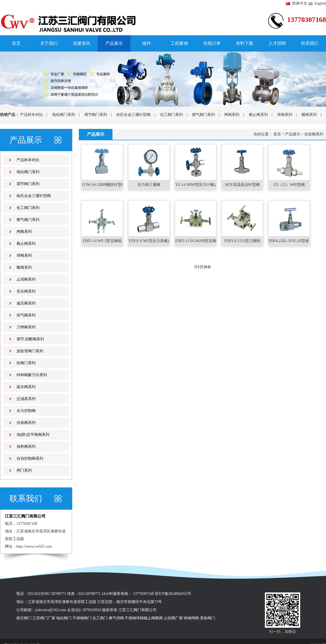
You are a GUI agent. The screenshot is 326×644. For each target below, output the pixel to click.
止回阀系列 (26, 279)
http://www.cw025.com (34, 546)
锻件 (147, 43)
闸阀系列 (232, 115)
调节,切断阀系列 (30, 339)
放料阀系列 (26, 447)
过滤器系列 (26, 399)
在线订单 (212, 43)
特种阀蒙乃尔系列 (32, 375)
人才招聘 (277, 43)
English (317, 3)
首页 (16, 43)
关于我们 (49, 43)
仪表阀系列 (26, 423)
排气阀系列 (26, 315)
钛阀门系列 (26, 363)
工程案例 (179, 43)
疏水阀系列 (26, 387)
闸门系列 (24, 470)
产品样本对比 (32, 115)
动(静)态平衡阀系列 (33, 435)
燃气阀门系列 (203, 115)
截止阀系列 (258, 115)
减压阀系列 (26, 303)
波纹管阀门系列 (30, 351)
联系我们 (310, 43)
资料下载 (244, 43)
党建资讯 (81, 43)
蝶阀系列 (309, 115)
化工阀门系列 (171, 115)
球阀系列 (285, 115)
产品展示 (114, 43)
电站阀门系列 (64, 115)
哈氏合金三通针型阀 (133, 115)
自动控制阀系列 (30, 459)
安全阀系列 (26, 291)
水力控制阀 (26, 411)
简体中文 (297, 3)
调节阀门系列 (96, 115)
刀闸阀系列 (26, 327)
